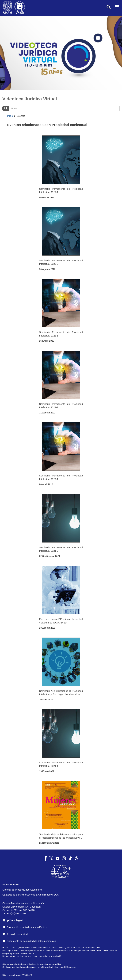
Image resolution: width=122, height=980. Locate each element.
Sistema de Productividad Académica (22, 890)
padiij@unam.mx (69, 967)
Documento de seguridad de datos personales (29, 941)
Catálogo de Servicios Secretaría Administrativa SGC (31, 895)
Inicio (10, 116)
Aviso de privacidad (15, 934)
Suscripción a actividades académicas (25, 927)
